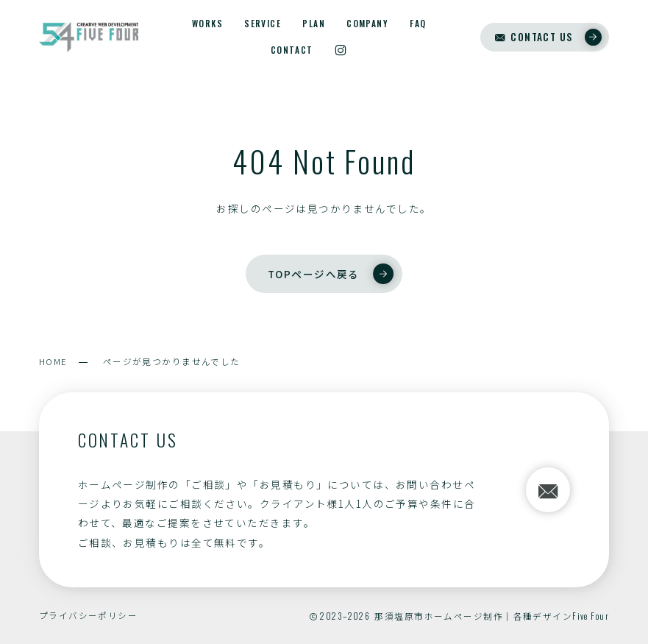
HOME (53, 361)
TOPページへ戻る (331, 274)
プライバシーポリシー (88, 615)
